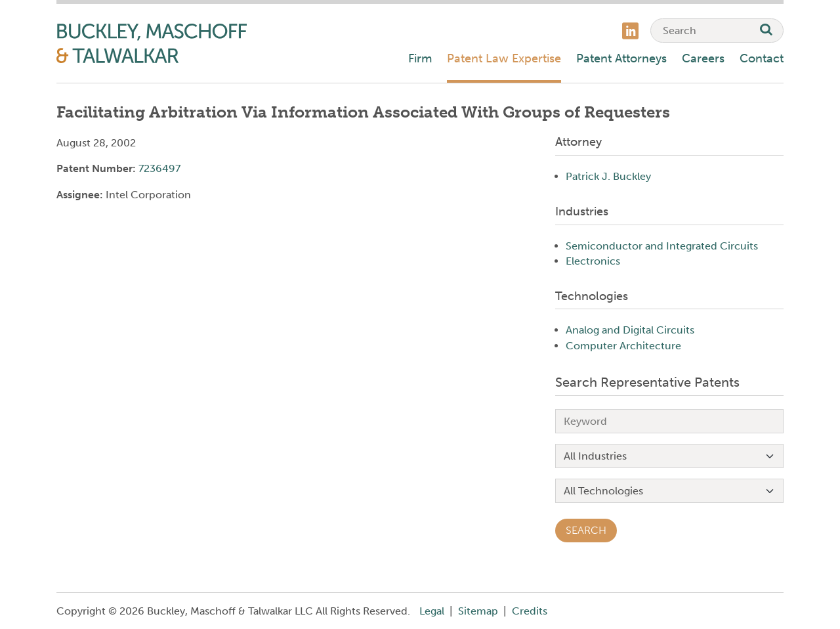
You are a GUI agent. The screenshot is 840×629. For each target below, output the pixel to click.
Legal (432, 611)
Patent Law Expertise (504, 58)
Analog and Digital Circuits (630, 330)
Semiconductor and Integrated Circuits (662, 246)
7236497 (159, 168)
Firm (420, 58)
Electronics (593, 261)
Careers (703, 58)
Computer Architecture (623, 346)
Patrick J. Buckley (608, 176)
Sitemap (478, 611)
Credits (530, 611)
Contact (762, 58)
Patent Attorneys (621, 58)
